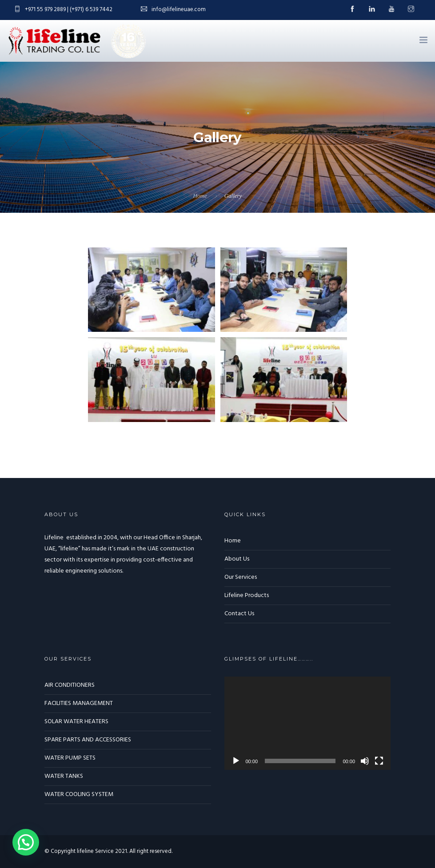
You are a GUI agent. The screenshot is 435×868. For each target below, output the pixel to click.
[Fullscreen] (379, 761)
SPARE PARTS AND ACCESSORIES (88, 740)
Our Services (241, 577)
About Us (237, 559)
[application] (308, 723)
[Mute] (365, 761)
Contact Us (239, 614)
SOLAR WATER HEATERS (76, 722)
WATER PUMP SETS (70, 758)
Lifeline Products (247, 595)
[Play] (236, 761)
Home (200, 196)
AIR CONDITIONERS (70, 685)
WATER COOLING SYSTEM (79, 794)
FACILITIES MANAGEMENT (79, 703)
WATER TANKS (64, 776)
